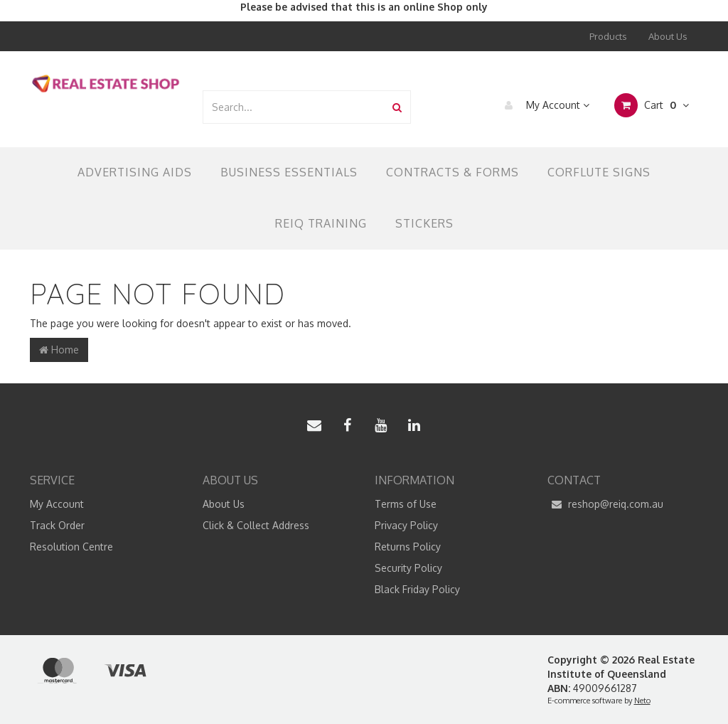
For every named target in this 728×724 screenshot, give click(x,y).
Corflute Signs (599, 172)
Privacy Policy (406, 525)
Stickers (424, 223)
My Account (544, 105)
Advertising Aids (135, 172)
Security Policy (408, 568)
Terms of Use (406, 504)
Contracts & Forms (453, 172)
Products (608, 36)
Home (59, 350)
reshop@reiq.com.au (605, 504)
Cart (652, 105)
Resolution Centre (71, 547)
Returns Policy (408, 547)
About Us (668, 36)
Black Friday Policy (417, 589)
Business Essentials (289, 172)
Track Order (57, 525)
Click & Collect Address (256, 525)
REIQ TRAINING (321, 223)
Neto (642, 701)
